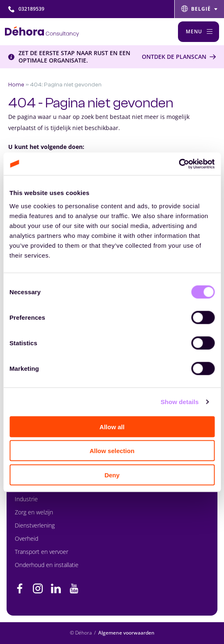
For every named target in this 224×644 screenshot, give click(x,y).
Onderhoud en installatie (47, 565)
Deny (112, 475)
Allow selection (112, 451)
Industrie (26, 499)
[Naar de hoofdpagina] (42, 32)
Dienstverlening (35, 525)
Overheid (27, 538)
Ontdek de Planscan (174, 57)
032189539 (26, 9)
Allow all (112, 427)
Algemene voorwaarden (126, 633)
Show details (180, 402)
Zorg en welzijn (34, 512)
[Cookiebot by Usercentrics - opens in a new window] (179, 164)
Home (16, 85)
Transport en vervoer (42, 552)
